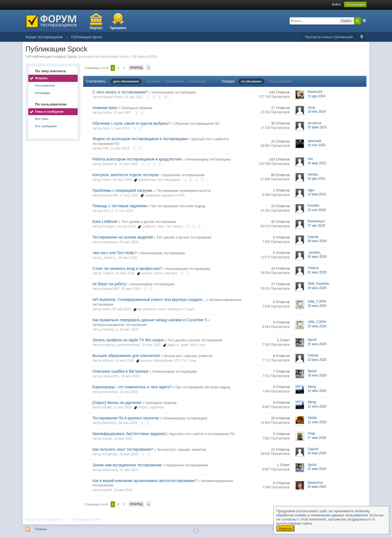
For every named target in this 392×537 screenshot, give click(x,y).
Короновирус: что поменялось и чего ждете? (132, 387)
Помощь (41, 529)
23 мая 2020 (317, 453)
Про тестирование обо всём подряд (178, 206)
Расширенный (364, 21)
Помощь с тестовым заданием (120, 206)
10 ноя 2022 (317, 145)
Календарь (43, 93)
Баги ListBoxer (105, 222)
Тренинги (118, 28)
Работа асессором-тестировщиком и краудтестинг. (138, 159)
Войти (336, 4)
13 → (167, 97)
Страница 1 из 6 (96, 68)
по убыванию (251, 81)
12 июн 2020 (317, 391)
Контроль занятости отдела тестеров (125, 175)
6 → (161, 164)
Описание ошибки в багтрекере (121, 371)
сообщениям (174, 81)
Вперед (136, 68)
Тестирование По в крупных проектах (126, 418)
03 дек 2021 (317, 179)
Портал (96, 28)
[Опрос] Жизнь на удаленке (117, 403)
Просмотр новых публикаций (329, 37)
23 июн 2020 (317, 360)
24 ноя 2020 (317, 210)
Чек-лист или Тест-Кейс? (115, 253)
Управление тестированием (183, 175)
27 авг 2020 (316, 226)
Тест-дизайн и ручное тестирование (149, 222)
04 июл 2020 (317, 257)
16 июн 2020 (317, 375)
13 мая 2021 (317, 194)
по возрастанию (280, 81)
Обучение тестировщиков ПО (197, 124)
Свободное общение (137, 108)
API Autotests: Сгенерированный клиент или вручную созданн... (149, 300)
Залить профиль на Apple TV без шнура (128, 340)
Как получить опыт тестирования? (123, 449)
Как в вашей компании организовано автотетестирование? (145, 481)
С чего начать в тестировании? (120, 92)
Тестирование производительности (184, 191)
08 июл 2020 (317, 241)
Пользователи (45, 85)
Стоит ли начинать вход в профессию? (127, 268)
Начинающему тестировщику (174, 92)
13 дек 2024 (317, 96)
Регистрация (355, 4)
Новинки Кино (105, 108)
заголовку (153, 81)
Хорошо (285, 528)
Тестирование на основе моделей (123, 237)
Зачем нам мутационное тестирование (127, 465)
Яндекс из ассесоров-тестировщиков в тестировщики (140, 139)
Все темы (42, 119)
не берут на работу (110, 284)
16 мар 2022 (317, 163)
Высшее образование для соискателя (126, 356)
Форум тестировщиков (44, 519)
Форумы (41, 78)
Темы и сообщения (49, 112)
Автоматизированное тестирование (120, 325)
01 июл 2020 (317, 272)
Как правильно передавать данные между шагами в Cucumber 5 (150, 320)
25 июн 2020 (317, 326)
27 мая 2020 (317, 438)
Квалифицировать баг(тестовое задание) (129, 434)
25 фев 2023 (317, 127)
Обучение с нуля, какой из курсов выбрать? (131, 123)
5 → (204, 180)
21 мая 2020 (317, 469)
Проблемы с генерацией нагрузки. (123, 190)
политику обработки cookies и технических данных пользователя (323, 513)
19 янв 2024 (317, 112)
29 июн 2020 (317, 288)
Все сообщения (46, 126)
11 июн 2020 (317, 422)
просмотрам (197, 81)
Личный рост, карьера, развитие (188, 356)
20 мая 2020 (317, 487)
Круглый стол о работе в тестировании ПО (202, 434)
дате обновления (126, 81)
